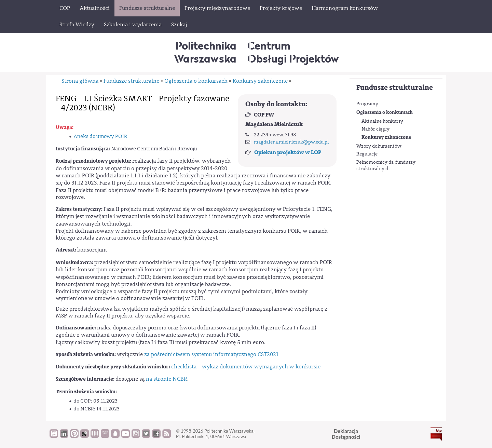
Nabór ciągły (375, 129)
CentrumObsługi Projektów (293, 52)
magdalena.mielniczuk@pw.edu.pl (291, 142)
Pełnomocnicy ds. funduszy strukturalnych (386, 166)
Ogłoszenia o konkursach (385, 112)
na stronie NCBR (167, 379)
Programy (367, 104)
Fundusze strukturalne (395, 88)
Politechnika (205, 52)
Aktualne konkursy (382, 121)
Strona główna (80, 81)
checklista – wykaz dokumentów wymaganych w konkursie (246, 367)
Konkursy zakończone (386, 137)
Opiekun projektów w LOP (288, 152)
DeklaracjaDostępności (346, 434)
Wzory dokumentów (379, 146)
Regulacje (367, 154)
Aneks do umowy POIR (100, 137)
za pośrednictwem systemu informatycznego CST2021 (211, 354)
